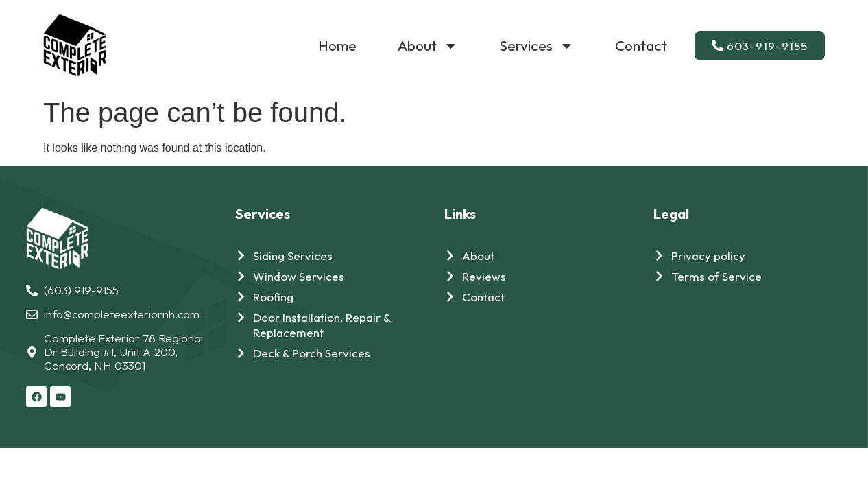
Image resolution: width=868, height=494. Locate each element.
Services (537, 46)
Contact (641, 45)
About (428, 46)
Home (337, 45)
